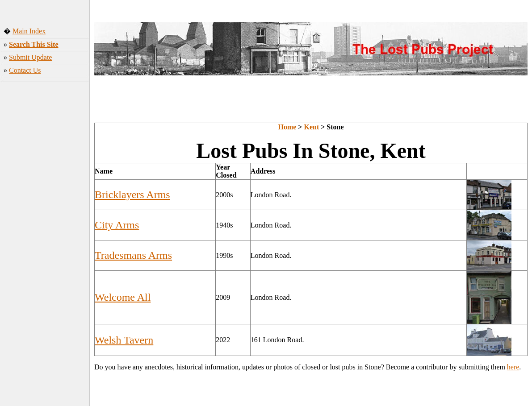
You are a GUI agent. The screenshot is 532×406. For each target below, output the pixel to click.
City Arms (117, 225)
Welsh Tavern (124, 340)
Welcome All (123, 297)
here (513, 367)
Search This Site (34, 44)
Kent (311, 127)
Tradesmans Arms (133, 255)
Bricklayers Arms (132, 195)
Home (287, 127)
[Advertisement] (45, 225)
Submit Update (30, 57)
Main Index (29, 31)
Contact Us (25, 70)
